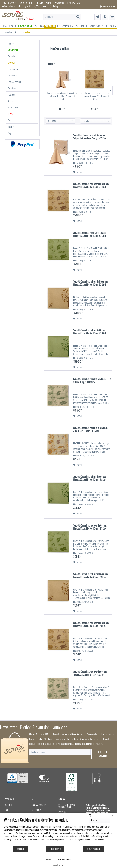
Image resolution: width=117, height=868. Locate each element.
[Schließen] (112, 816)
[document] (58, 831)
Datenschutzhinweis (64, 859)
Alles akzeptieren (94, 849)
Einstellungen (55, 849)
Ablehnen (20, 849)
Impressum (50, 859)
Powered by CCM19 (59, 865)
